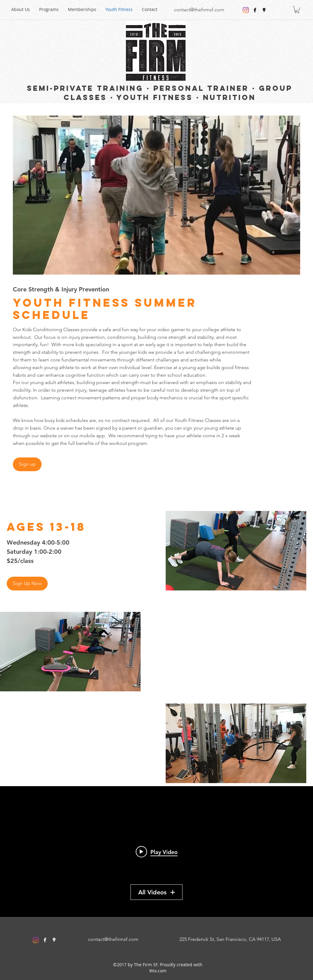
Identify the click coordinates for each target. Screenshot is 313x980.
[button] (297, 10)
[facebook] (255, 10)
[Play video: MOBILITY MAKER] (157, 852)
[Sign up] (27, 464)
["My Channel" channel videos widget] (156, 852)
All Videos (156, 892)
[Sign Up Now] (27, 584)
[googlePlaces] (264, 10)
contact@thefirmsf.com (199, 10)
